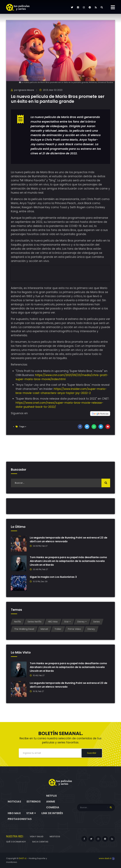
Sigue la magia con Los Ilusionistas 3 (53, 577)
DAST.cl (23, 858)
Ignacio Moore (26, 90)
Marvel (44, 629)
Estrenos (34, 802)
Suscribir (92, 753)
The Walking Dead (24, 629)
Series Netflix (35, 622)
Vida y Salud (37, 836)
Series (97, 622)
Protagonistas (20, 819)
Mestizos (55, 836)
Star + (68, 622)
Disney (91, 629)
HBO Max (53, 622)
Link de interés (52, 813)
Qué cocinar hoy (16, 842)
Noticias (14, 802)
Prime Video (74, 629)
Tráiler (58, 629)
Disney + (82, 622)
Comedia (53, 807)
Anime (51, 802)
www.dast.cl (107, 858)
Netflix (18, 622)
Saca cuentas (40, 842)
